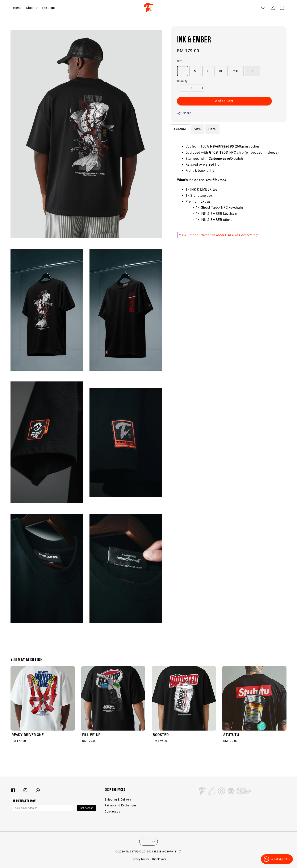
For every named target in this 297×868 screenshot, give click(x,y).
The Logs (48, 8)
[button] (263, 8)
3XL (252, 71)
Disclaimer (159, 859)
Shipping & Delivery (118, 799)
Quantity (182, 81)
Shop (30, 8)
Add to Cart (224, 101)
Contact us (112, 811)
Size (180, 61)
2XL (236, 71)
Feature (180, 129)
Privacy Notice (140, 859)
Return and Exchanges (121, 805)
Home (17, 8)
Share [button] (184, 113)
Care (212, 129)
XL (221, 71)
